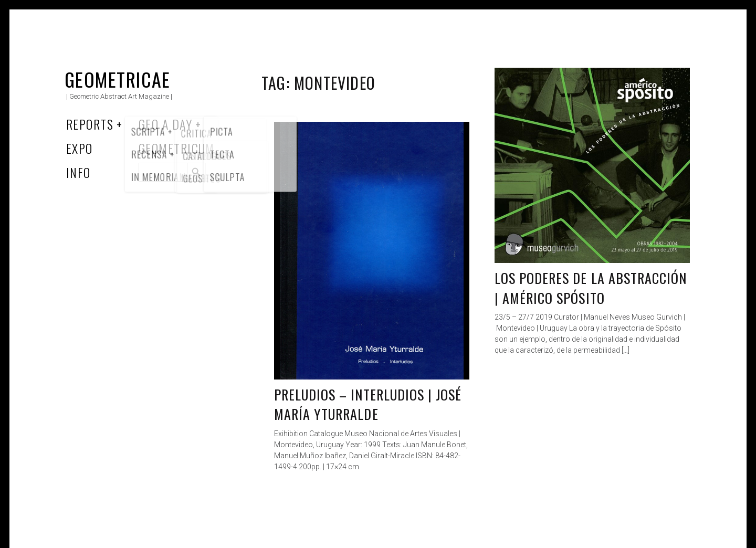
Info (78, 172)
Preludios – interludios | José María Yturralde (368, 404)
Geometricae (118, 79)
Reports (90, 124)
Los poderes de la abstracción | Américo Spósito (591, 288)
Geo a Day (165, 124)
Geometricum (177, 148)
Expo (80, 148)
